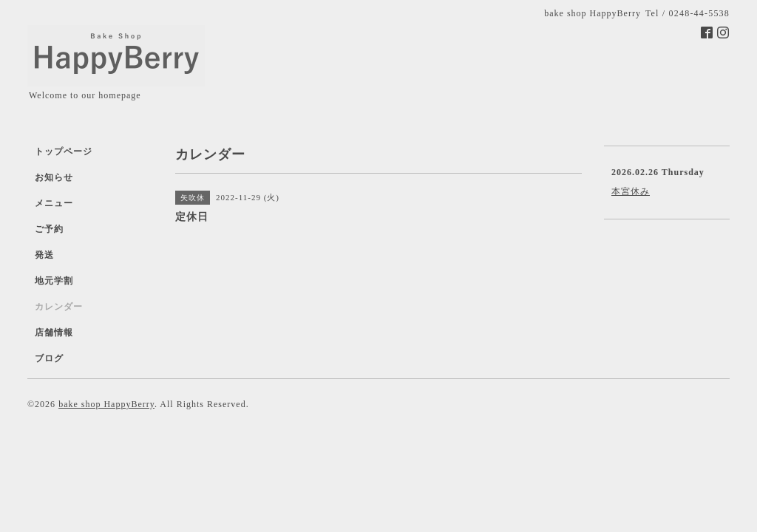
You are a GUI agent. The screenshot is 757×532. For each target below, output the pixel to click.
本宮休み (631, 191)
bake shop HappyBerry (106, 404)
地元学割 (54, 281)
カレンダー (59, 307)
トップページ (64, 151)
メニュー (54, 203)
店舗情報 (54, 332)
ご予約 (49, 229)
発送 (44, 255)
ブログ (49, 358)
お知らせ (54, 177)
